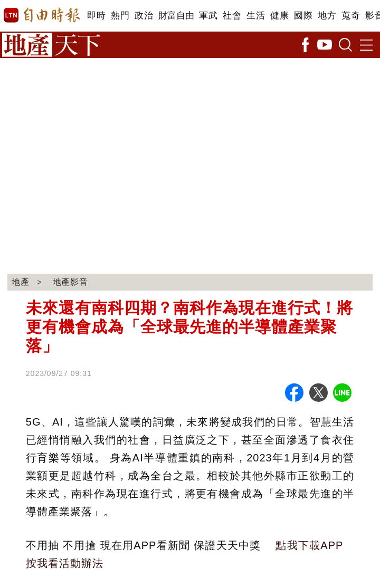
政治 (144, 16)
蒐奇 (351, 16)
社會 (232, 16)
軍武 (208, 16)
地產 (21, 282)
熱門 (120, 16)
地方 (327, 16)
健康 (279, 16)
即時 (96, 16)
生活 (256, 16)
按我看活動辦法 (65, 563)
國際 (303, 16)
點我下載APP (309, 545)
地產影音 (71, 282)
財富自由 (176, 16)
